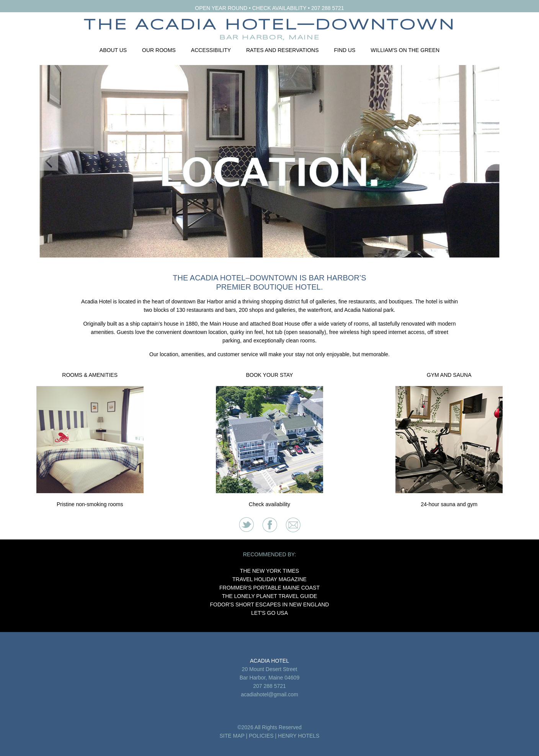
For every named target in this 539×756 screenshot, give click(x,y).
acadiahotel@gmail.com (269, 694)
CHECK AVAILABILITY (279, 8)
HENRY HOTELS (299, 736)
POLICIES (261, 736)
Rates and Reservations (283, 50)
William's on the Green (405, 50)
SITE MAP (232, 736)
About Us (113, 50)
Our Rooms (159, 50)
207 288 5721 (328, 8)
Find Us (345, 50)
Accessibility (211, 50)
